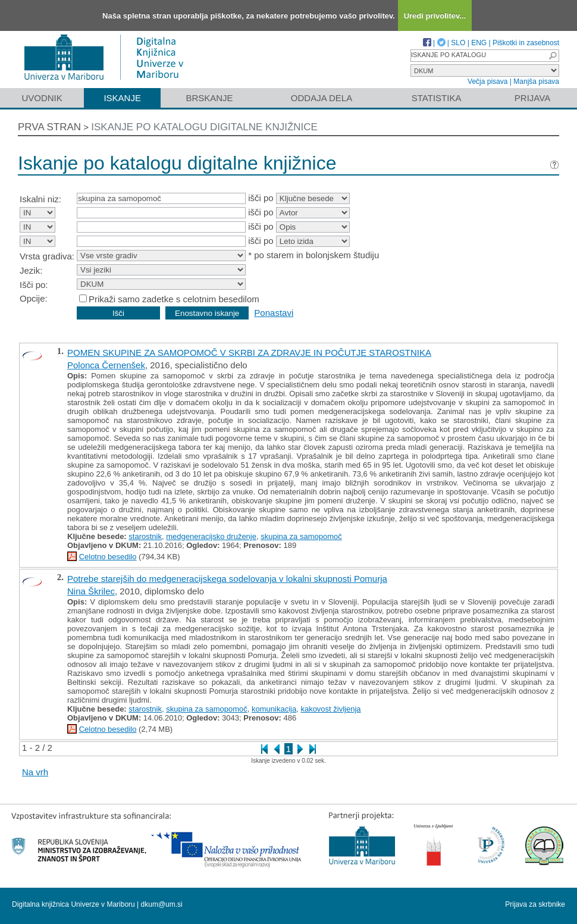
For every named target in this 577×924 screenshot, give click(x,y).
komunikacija (274, 709)
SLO (458, 43)
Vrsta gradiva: (47, 256)
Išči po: (34, 285)
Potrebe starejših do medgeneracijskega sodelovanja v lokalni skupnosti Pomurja (227, 579)
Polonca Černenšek (106, 365)
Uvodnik (42, 98)
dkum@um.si (162, 904)
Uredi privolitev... (435, 16)
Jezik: (31, 270)
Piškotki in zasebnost (526, 43)
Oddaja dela (322, 98)
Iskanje (122, 98)
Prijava (532, 98)
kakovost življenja (330, 709)
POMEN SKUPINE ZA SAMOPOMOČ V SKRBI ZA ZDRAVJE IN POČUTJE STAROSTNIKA (249, 353)
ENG (479, 43)
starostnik (145, 536)
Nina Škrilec (91, 591)
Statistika (437, 98)
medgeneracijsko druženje (211, 536)
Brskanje (209, 98)
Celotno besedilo (108, 557)
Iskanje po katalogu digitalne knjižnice (204, 127)
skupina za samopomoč (301, 536)
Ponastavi (274, 313)
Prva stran (49, 127)
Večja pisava (487, 82)
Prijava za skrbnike (535, 904)
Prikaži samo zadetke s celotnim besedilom (174, 299)
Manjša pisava (536, 82)
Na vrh (35, 772)
